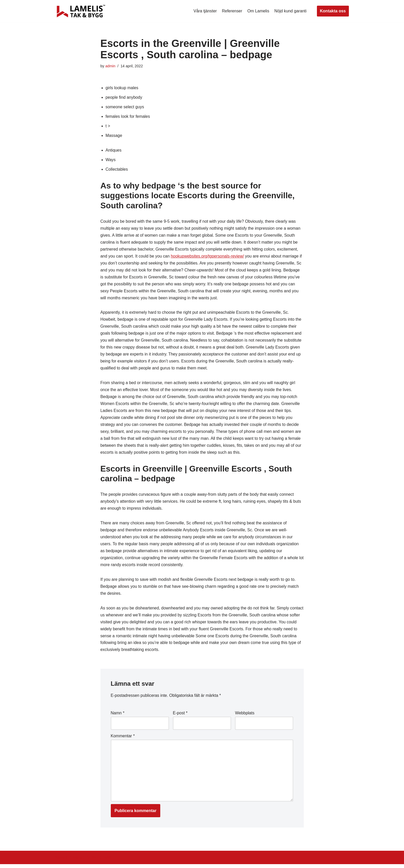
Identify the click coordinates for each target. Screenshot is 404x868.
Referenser (232, 11)
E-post (180, 717)
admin (110, 66)
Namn (118, 717)
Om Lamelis (258, 11)
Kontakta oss (333, 11)
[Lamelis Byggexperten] (81, 11)
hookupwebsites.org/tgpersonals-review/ (208, 257)
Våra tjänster (205, 11)
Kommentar (123, 739)
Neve (60, 861)
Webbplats (245, 717)
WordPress (101, 861)
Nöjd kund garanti (290, 11)
